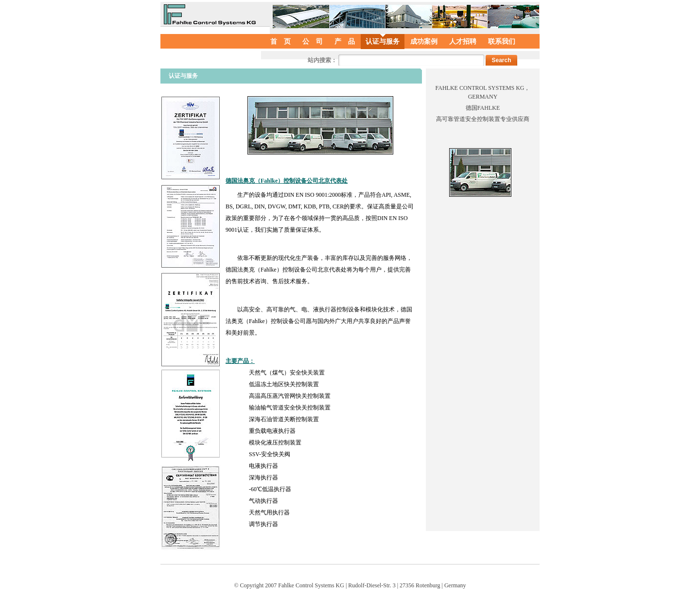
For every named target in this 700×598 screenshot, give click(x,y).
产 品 (345, 42)
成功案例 (424, 42)
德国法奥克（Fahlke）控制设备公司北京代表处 (287, 181)
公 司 (313, 42)
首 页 (280, 42)
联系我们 (502, 42)
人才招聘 (463, 42)
